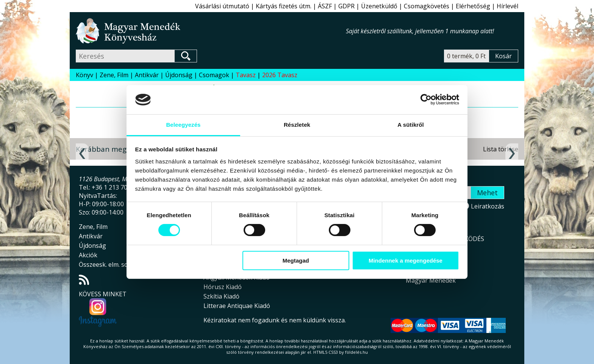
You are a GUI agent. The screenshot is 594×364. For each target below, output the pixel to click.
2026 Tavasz (280, 75)
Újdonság (179, 75)
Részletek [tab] (297, 125)
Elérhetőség (473, 6)
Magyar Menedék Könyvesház (211, 31)
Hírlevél (507, 6)
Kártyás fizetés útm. (284, 6)
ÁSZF (325, 6)
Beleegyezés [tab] (183, 125)
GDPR (346, 6)
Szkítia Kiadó (221, 296)
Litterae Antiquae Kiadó (237, 306)
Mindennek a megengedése (406, 261)
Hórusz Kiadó (223, 287)
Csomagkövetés (427, 6)
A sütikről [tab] (411, 125)
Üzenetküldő (379, 6)
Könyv (84, 75)
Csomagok (214, 75)
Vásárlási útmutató (222, 6)
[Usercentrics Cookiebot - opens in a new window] (426, 100)
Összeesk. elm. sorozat (111, 264)
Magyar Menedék (431, 280)
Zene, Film (114, 75)
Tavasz (246, 75)
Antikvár (147, 75)
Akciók (88, 255)
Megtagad (296, 261)
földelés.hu (356, 352)
